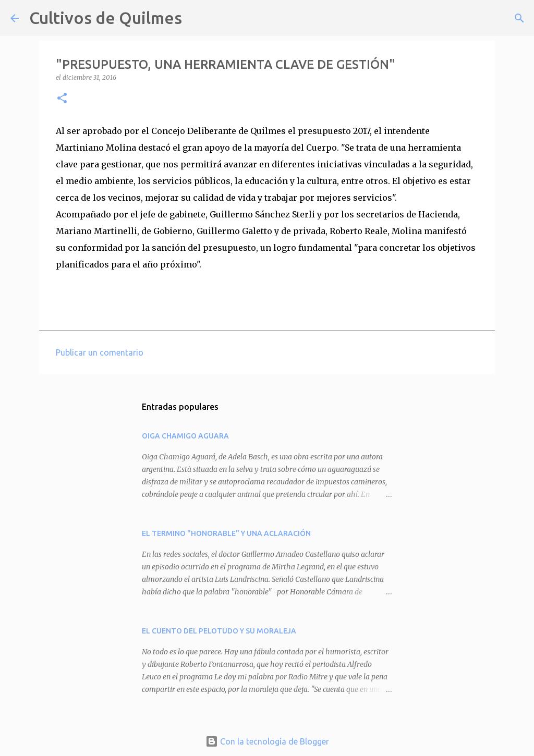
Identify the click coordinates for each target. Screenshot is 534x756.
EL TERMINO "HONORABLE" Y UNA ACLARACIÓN (226, 533)
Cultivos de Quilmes (106, 18)
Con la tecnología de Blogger (267, 741)
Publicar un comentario (100, 352)
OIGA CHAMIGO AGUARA (185, 436)
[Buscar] (197, 18)
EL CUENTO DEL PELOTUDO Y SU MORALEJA (219, 631)
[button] (62, 99)
